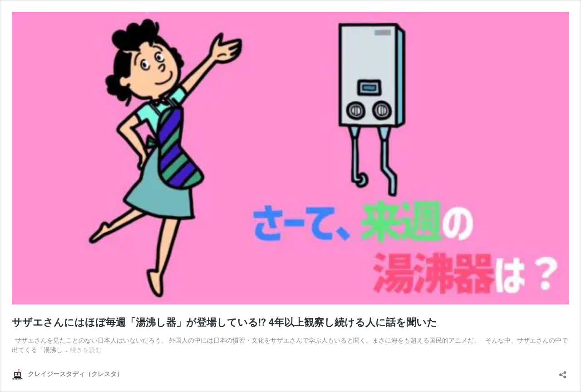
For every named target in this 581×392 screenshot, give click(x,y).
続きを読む (86, 350)
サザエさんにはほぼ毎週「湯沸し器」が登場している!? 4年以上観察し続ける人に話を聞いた (224, 322)
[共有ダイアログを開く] (563, 372)
